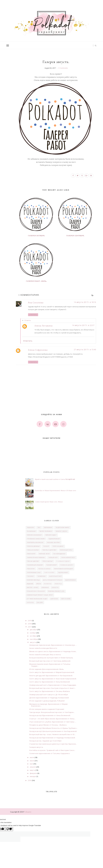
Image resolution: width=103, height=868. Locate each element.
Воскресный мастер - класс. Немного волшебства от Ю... (53, 734)
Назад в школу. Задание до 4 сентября (45, 741)
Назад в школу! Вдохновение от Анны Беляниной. (50, 715)
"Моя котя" (31, 554)
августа (33, 642)
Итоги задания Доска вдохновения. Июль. (47, 669)
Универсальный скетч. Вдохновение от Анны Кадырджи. (53, 685)
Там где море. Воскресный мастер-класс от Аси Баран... (52, 712)
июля (32, 757)
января (33, 776)
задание (30, 584)
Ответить (33, 315)
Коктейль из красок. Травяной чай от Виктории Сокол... (52, 750)
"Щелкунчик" (63, 572)
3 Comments (63, 68)
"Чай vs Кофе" (49, 572)
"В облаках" (32, 531)
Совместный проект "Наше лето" (40, 595)
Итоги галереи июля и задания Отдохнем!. (47, 709)
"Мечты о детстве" (49, 550)
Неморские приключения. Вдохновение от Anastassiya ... (53, 645)
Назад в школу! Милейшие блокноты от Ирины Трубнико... (54, 728)
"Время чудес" (51, 535)
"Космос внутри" (54, 542)
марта (32, 770)
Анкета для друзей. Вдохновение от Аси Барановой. (51, 676)
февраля (33, 773)
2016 (30, 780)
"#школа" (31, 527)
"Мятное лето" (44, 554)
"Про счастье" (48, 561)
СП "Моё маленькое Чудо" (37, 599)
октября (33, 636)
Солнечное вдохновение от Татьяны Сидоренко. (50, 753)
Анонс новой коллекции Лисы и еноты (45, 655)
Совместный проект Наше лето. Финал (49, 502)
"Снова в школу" (67, 565)
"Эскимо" (31, 576)
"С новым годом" (63, 561)
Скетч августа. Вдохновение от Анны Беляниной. (50, 682)
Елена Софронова (38, 350)
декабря (33, 630)
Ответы (28, 320)
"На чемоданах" (59, 554)
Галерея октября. (36, 236)
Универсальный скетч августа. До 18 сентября (49, 695)
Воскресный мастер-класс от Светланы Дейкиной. (50, 661)
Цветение (54, 599)
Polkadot (28, 812)
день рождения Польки (53, 580)
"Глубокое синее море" (36, 539)
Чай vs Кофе (66, 599)
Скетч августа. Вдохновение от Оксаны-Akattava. (50, 691)
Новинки (45, 587)
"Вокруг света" (61, 531)
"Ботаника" (48, 527)
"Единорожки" (54, 539)
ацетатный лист (55, 576)
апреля (33, 767)
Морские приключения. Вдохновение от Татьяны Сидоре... (50, 665)
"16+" (39, 527)
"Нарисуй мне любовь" (36, 557)
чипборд (30, 602)
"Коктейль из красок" (35, 542)
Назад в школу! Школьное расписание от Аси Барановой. (53, 731)
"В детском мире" (62, 527)
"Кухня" (46, 546)
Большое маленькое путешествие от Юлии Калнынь (51, 658)
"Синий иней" (52, 565)
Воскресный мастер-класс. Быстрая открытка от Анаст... (53, 688)
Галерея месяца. (33, 580)
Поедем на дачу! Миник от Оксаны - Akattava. (48, 725)
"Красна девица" (34, 546)
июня (32, 761)
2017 (30, 627)
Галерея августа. (36, 747)
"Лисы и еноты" (33, 550)
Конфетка (48, 584)
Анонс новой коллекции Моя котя (43, 648)
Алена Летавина (44, 326)
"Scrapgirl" (42, 576)
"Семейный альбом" (35, 565)
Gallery (40, 602)
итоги (39, 584)
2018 (30, 624)
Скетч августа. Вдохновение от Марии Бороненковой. (52, 672)
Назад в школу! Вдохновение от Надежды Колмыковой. (52, 738)
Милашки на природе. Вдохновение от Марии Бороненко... (48, 705)
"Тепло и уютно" (44, 569)
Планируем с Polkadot (36, 591)
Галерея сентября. (75, 236)
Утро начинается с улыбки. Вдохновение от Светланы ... (53, 722)
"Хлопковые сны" (34, 572)
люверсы (58, 584)
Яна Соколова (36, 303)
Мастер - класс (33, 587)
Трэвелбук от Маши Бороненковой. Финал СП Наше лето (56, 490)
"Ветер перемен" (46, 531)
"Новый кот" (53, 557)
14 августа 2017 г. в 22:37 (83, 325)
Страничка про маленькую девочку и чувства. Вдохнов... (53, 744)
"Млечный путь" (66, 550)
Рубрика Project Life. (56, 591)
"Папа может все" (68, 557)
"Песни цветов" (33, 561)
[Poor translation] (9, 829)
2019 (30, 621)
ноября (33, 633)
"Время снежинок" (34, 535)
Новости (55, 587)
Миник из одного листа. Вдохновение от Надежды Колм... (53, 651)
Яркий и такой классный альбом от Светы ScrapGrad (55, 479)
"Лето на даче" (58, 546)
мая (31, 764)
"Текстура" (31, 569)
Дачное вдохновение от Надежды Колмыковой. (49, 698)
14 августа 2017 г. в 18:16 (85, 302)
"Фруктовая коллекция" (63, 569)
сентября (34, 639)
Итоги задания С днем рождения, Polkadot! (47, 701)
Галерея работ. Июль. (37, 281)
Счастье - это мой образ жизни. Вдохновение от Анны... (52, 719)
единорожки (70, 580)
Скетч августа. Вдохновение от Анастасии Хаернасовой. (53, 679)
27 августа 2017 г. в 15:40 (85, 350)
